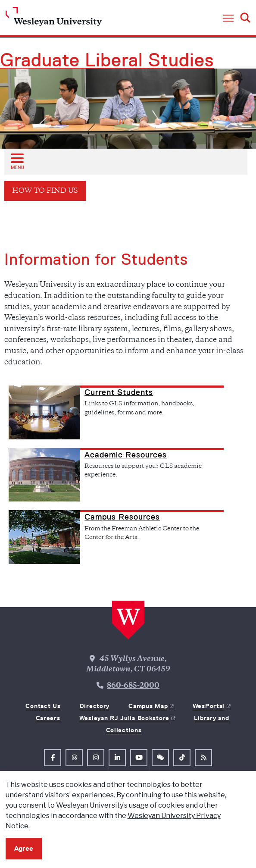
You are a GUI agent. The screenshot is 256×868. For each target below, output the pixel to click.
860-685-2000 (133, 686)
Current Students (119, 392)
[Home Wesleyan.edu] (54, 19)
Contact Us (43, 706)
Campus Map (148, 706)
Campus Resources (122, 517)
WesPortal (209, 706)
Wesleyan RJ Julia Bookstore (124, 718)
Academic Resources (126, 455)
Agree (24, 848)
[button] (228, 19)
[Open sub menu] (17, 161)
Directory (95, 706)
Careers (48, 718)
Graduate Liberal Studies (107, 60)
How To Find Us (45, 191)
